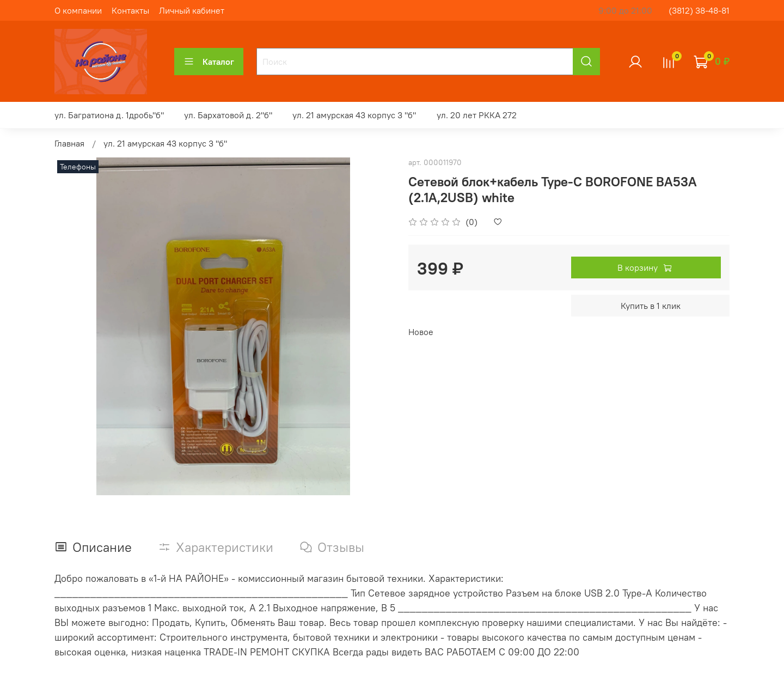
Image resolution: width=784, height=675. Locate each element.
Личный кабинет (192, 10)
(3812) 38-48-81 (699, 10)
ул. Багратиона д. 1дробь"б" (109, 115)
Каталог (209, 62)
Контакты (130, 10)
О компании (78, 10)
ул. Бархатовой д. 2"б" (228, 115)
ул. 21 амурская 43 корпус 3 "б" (354, 115)
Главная (69, 143)
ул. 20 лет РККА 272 (477, 115)
